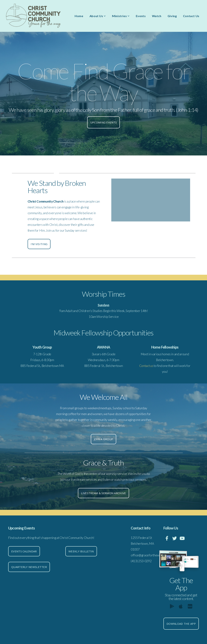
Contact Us (191, 16)
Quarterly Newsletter (29, 567)
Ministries (121, 16)
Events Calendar (24, 551)
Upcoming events (104, 122)
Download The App (181, 624)
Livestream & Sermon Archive (103, 493)
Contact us (146, 366)
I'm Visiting (39, 244)
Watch (157, 16)
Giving (172, 16)
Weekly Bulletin (81, 551)
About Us (98, 16)
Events (141, 16)
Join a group (104, 439)
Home (79, 16)
